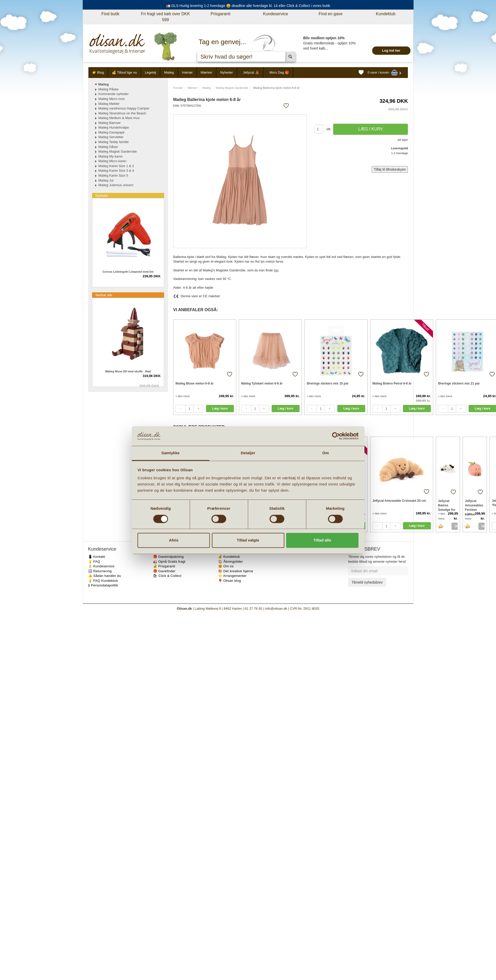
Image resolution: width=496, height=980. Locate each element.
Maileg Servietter (111, 137)
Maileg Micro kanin (112, 161)
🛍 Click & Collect (167, 576)
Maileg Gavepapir (112, 132)
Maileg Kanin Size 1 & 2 (116, 166)
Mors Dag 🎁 (279, 72)
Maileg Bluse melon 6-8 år (194, 383)
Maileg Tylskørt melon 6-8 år (262, 383)
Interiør (187, 72)
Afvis (174, 540)
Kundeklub (386, 14)
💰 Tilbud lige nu (124, 72)
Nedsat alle (104, 295)
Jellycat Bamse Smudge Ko (447, 505)
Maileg (169, 72)
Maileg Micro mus (112, 99)
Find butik (110, 14)
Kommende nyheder (114, 94)
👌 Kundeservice (101, 566)
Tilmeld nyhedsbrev (367, 582)
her (276, 270)
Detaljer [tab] (248, 453)
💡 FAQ (94, 562)
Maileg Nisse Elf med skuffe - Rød (128, 371)
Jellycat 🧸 (251, 72)
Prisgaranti (220, 14)
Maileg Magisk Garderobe (232, 88)
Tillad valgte (248, 540)
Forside (178, 88)
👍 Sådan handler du (105, 576)
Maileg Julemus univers (116, 185)
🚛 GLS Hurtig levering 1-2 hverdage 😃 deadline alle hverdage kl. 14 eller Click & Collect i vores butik (248, 6)
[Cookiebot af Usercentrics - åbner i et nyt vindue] (336, 436)
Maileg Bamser (110, 123)
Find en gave (331, 14)
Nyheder (227, 72)
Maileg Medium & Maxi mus (119, 118)
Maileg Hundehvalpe (114, 127)
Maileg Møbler (109, 104)
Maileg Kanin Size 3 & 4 (116, 171)
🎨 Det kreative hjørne (236, 571)
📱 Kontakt (97, 557)
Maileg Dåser (108, 147)
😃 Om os (226, 566)
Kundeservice (276, 14)
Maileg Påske (109, 89)
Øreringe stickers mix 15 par (328, 383)
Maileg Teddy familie (114, 142)
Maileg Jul (106, 180)
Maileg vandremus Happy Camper (124, 108)
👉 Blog (98, 72)
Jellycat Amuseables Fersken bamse (474, 505)
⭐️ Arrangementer (232, 576)
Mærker (206, 72)
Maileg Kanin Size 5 (113, 175)
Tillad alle (322, 540)
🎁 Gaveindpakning (168, 557)
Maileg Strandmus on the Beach (122, 113)
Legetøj (150, 72)
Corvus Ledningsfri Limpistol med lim (128, 272)
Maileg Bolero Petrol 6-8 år (392, 383)
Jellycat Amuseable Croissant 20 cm (399, 501)
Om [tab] (326, 453)
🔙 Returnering (100, 571)
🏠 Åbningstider (231, 562)
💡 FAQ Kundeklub (103, 581)
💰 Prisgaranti (164, 566)
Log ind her (391, 50)
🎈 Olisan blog (230, 581)
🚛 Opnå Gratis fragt (169, 562)
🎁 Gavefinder (164, 571)
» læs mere (183, 396)
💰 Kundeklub (229, 557)
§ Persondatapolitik (103, 585)
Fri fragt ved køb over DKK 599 (165, 17)
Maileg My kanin (111, 156)
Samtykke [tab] (170, 453)
